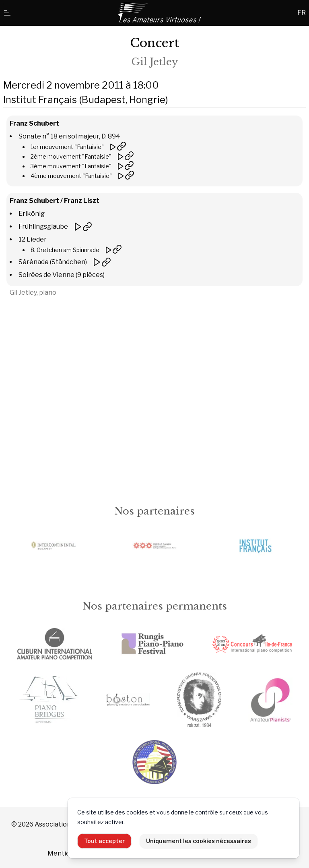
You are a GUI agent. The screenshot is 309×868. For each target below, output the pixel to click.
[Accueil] (160, 13)
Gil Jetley (155, 62)
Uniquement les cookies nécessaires (199, 841)
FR (302, 13)
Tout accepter (104, 841)
